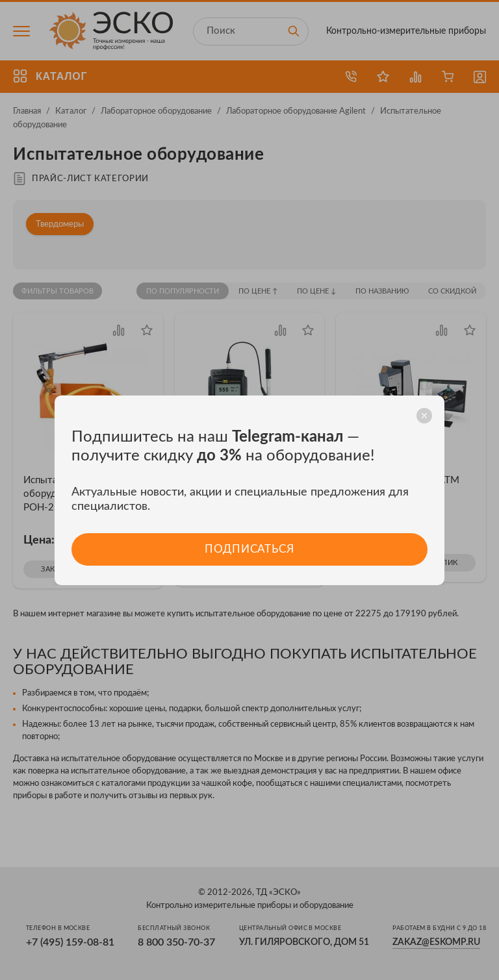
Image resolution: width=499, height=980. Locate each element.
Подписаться (249, 549)
